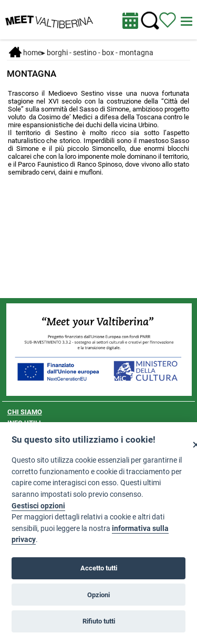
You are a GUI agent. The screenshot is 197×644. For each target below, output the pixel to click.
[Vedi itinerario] (168, 19)
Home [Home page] (25, 53)
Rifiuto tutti (99, 621)
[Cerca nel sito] (150, 21)
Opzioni (98, 595)
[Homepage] (49, 19)
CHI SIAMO (25, 412)
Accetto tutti (99, 568)
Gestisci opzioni (38, 506)
